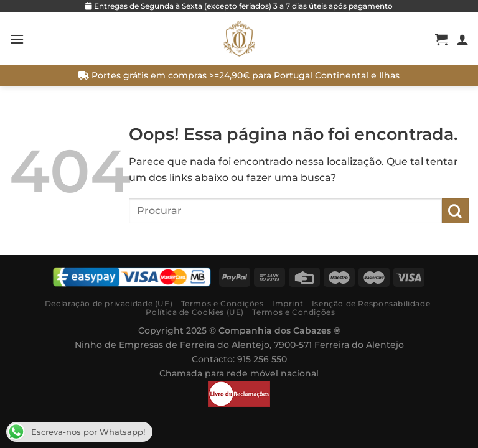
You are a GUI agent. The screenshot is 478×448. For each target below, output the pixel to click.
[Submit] (455, 211)
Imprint (288, 303)
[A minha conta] (462, 39)
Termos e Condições (223, 303)
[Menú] (17, 39)
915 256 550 (262, 359)
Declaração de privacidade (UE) (109, 303)
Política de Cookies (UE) (195, 312)
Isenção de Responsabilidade (371, 303)
